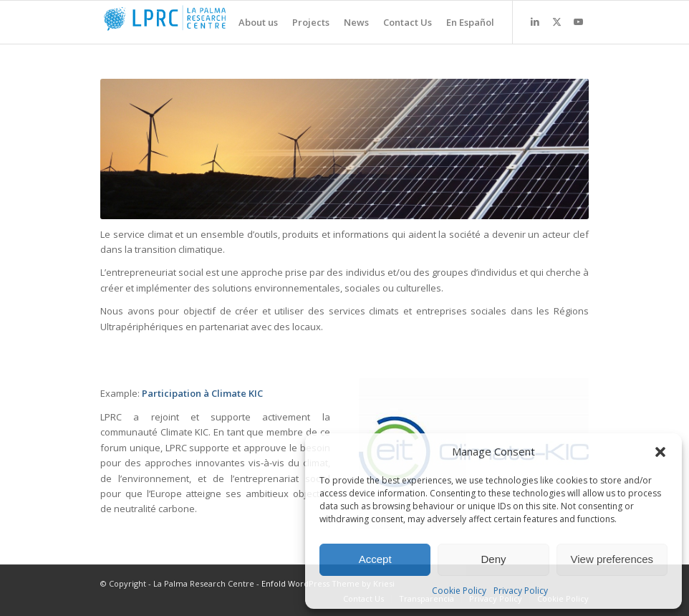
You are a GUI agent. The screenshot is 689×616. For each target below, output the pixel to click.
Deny (493, 559)
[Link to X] (556, 21)
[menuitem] (251, 22)
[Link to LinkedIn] (535, 21)
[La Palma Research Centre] (208, 22)
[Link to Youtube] (578, 21)
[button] (660, 452)
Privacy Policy (521, 591)
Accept (375, 559)
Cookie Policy (459, 591)
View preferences (612, 559)
